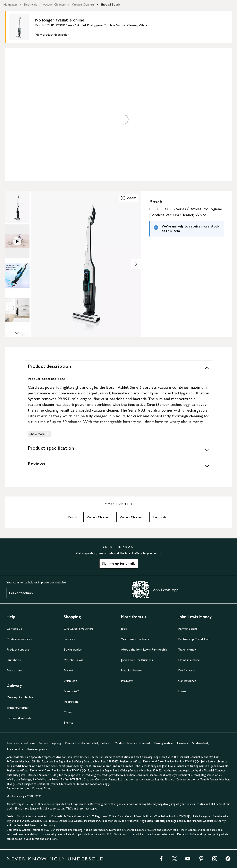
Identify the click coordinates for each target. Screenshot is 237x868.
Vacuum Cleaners (54, 4)
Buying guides (73, 649)
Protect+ (127, 681)
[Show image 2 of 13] (136, 264)
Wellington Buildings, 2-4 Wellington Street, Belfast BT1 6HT (44, 780)
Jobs (124, 629)
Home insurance (189, 660)
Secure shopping (50, 743)
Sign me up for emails (119, 563)
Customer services (19, 639)
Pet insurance (187, 670)
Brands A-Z (71, 691)
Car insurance (187, 681)
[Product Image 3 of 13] (17, 276)
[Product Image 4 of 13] (17, 310)
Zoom (128, 198)
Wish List (70, 681)
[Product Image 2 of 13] (17, 241)
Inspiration (71, 702)
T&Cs (69, 809)
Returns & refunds (19, 718)
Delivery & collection (20, 697)
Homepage (10, 4)
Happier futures (132, 670)
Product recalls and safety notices (88, 743)
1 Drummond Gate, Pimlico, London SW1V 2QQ (171, 762)
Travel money (187, 649)
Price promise (15, 670)
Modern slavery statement (132, 743)
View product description (52, 34)
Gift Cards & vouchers (79, 629)
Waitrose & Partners (135, 639)
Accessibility (15, 749)
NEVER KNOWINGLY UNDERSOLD (55, 859)
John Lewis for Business (137, 660)
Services (69, 639)
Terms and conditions (21, 743)
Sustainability (201, 743)
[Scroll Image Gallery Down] (17, 334)
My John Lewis (73, 660)
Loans (182, 691)
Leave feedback (21, 593)
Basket (68, 670)
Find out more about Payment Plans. (29, 789)
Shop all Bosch (110, 4)
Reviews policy (37, 749)
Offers (68, 712)
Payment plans (188, 629)
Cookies (183, 743)
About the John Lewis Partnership (144, 649)
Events (68, 722)
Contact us (14, 629)
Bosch (72, 517)
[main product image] (22, 27)
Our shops (14, 660)
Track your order (18, 708)
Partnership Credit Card (194, 639)
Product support (18, 649)
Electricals (30, 4)
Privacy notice (164, 743)
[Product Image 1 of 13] (17, 207)
